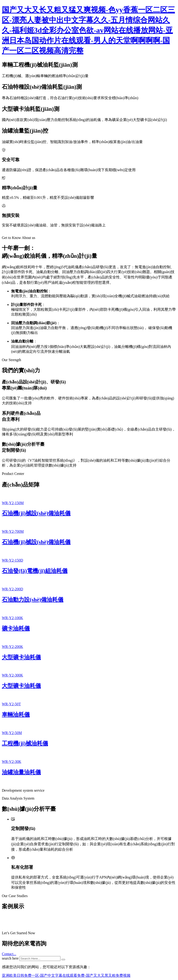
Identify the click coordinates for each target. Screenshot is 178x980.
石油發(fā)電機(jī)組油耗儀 (35, 571)
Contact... (9, 954)
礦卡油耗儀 (16, 628)
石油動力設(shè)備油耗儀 (33, 600)
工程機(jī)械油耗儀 (25, 743)
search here (10, 958)
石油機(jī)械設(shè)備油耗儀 (36, 513)
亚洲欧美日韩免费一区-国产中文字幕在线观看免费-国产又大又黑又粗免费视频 (66, 975)
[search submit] (63, 960)
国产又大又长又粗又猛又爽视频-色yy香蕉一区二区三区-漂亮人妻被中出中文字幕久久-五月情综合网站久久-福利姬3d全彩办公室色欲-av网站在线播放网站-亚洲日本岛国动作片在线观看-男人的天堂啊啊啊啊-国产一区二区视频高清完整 (88, 30)
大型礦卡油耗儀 (21, 657)
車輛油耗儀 (16, 715)
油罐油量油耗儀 (21, 772)
